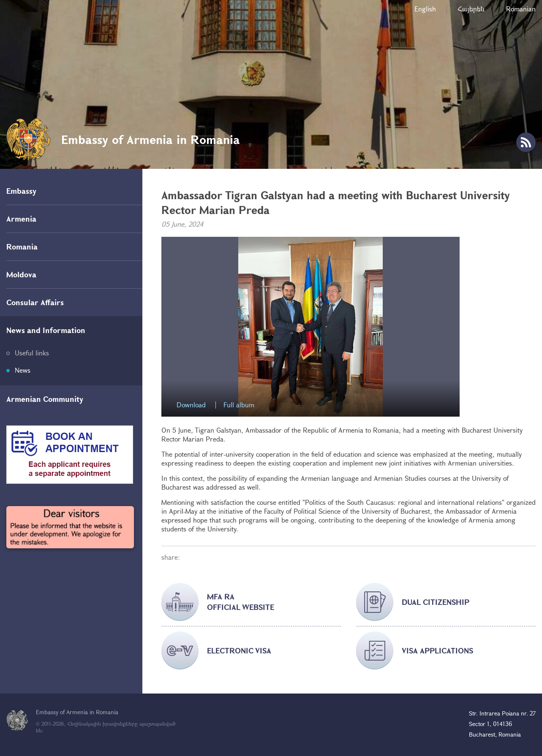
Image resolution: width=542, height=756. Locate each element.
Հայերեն (471, 9)
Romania (22, 247)
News (23, 370)
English (425, 9)
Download (191, 405)
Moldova (21, 274)
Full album (239, 405)
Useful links (32, 353)
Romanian (521, 9)
